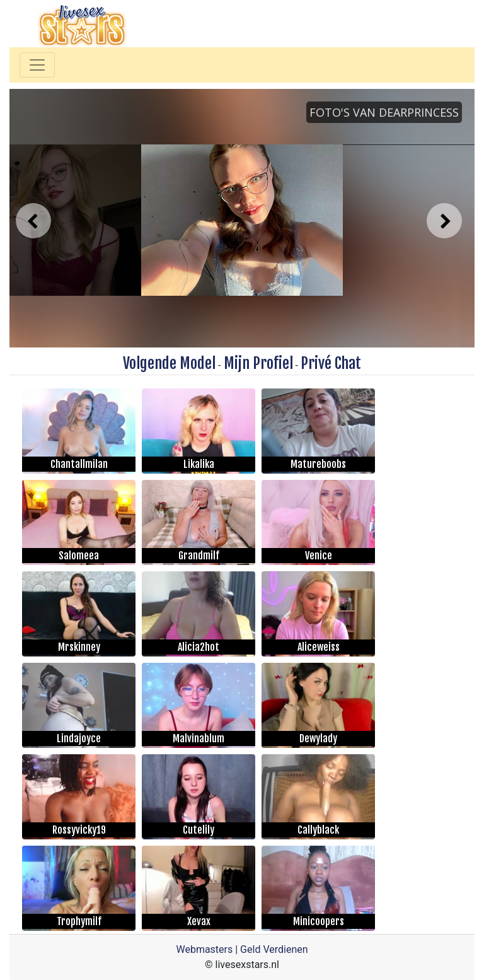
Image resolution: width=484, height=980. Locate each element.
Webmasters (204, 949)
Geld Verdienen (274, 949)
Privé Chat (331, 363)
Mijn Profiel (258, 363)
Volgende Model (169, 363)
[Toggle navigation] (37, 65)
